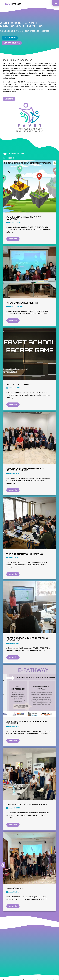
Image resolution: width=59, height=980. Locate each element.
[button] (3, 865)
